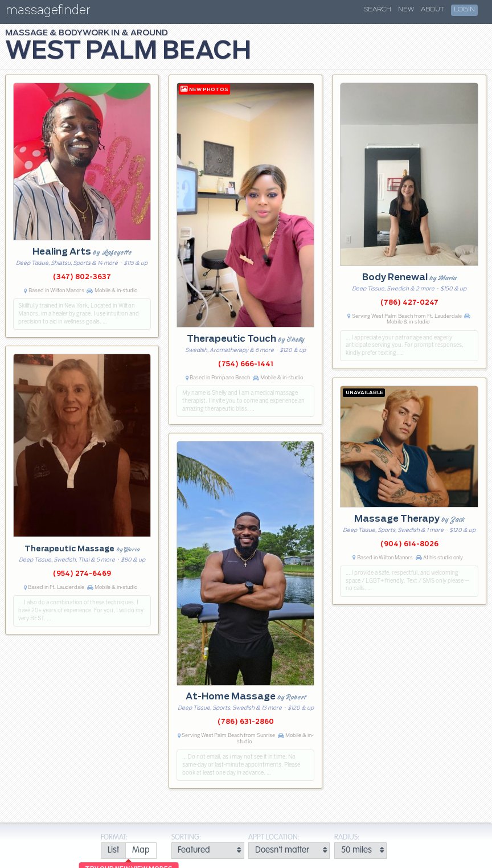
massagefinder (48, 12)
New (406, 10)
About (432, 10)
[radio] (113, 851)
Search (378, 10)
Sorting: (186, 838)
